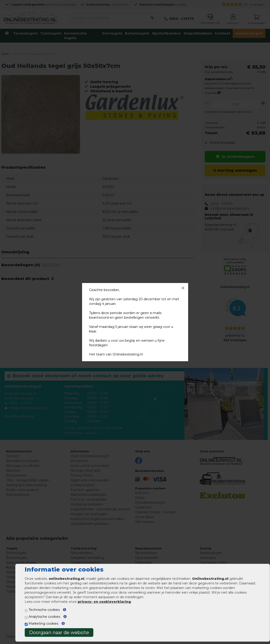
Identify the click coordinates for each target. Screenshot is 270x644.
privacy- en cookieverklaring (104, 602)
